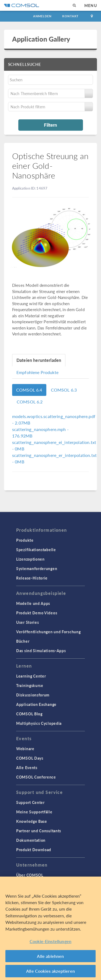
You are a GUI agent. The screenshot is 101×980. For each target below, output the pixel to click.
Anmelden (42, 16)
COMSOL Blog (29, 714)
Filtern (50, 125)
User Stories (27, 622)
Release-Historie (32, 578)
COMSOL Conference (36, 777)
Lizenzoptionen (30, 559)
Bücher (23, 641)
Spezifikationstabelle (36, 550)
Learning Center (31, 676)
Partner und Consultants (39, 831)
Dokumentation (31, 840)
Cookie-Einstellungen (50, 941)
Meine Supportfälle (34, 812)
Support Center (30, 802)
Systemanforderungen (37, 568)
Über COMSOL (30, 875)
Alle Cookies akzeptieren (50, 971)
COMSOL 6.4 (29, 390)
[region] (50, 928)
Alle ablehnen (50, 956)
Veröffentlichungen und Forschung (48, 632)
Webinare (25, 749)
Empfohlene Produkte (37, 372)
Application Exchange (36, 704)
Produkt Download (34, 850)
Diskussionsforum (33, 695)
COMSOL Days (30, 758)
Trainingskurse (30, 685)
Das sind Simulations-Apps (41, 651)
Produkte (25, 540)
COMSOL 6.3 (64, 390)
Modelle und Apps (33, 603)
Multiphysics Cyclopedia (39, 723)
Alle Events (27, 767)
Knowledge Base (32, 821)
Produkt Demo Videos (37, 613)
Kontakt (70, 16)
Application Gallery (41, 39)
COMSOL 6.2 (30, 402)
